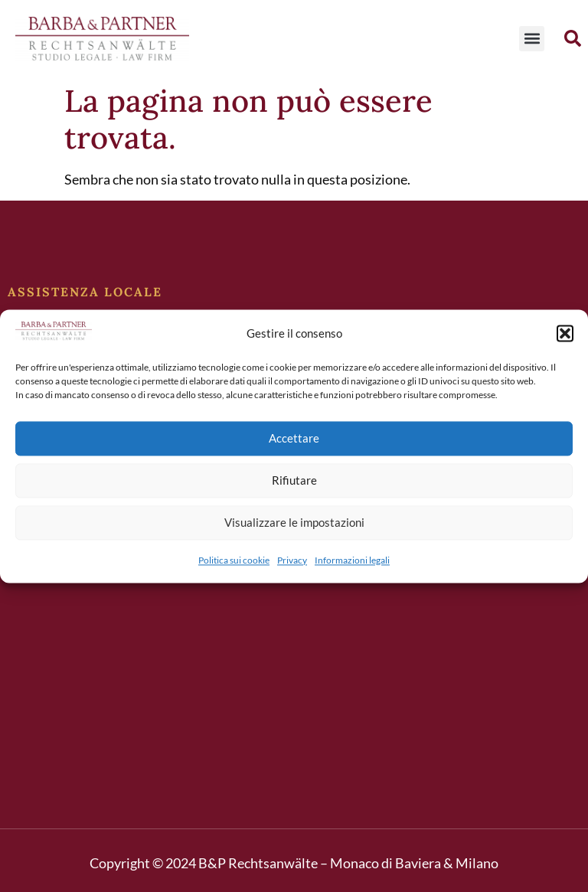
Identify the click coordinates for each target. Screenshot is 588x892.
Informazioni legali (352, 560)
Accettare (294, 439)
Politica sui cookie (234, 560)
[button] (565, 333)
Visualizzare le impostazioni (294, 523)
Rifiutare (294, 481)
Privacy (292, 560)
